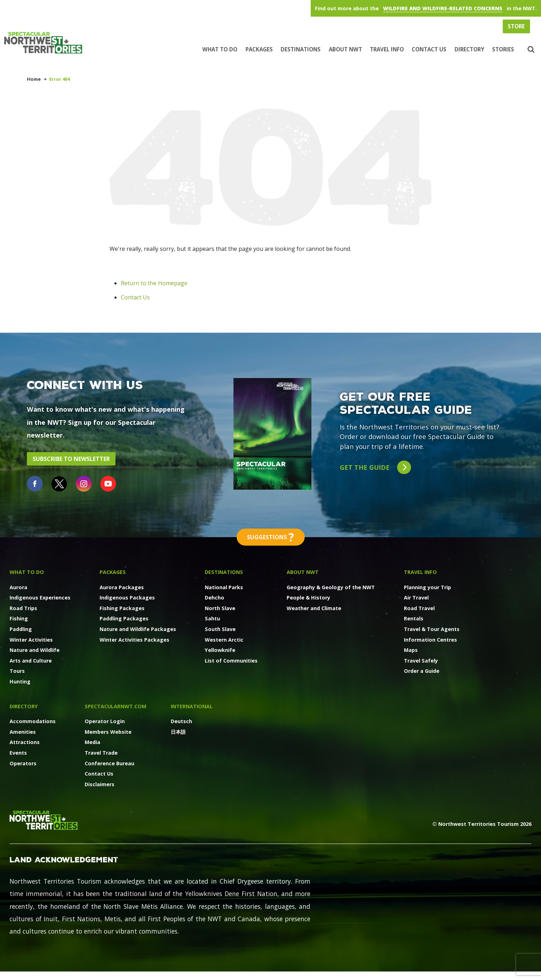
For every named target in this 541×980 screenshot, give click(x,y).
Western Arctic (224, 640)
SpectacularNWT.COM (115, 706)
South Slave (220, 629)
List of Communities (231, 661)
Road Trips (23, 608)
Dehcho (215, 598)
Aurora (18, 587)
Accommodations (33, 721)
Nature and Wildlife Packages (138, 629)
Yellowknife (220, 650)
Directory (469, 49)
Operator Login (105, 721)
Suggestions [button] (271, 537)
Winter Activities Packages (134, 640)
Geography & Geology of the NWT (331, 587)
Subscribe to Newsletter (71, 459)
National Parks (224, 587)
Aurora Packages (122, 587)
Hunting (20, 682)
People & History (308, 598)
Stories (503, 49)
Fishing (19, 618)
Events (18, 753)
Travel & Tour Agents (432, 629)
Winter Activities (31, 640)
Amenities (23, 732)
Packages (259, 49)
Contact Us (429, 49)
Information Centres (430, 640)
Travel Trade (101, 753)
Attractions (25, 742)
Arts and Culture (31, 661)
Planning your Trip (427, 587)
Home (34, 79)
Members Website (108, 732)
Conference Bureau (109, 763)
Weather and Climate (314, 608)
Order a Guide (422, 671)
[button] (530, 50)
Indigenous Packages (127, 598)
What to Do (220, 49)
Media (92, 742)
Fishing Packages (122, 608)
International (192, 706)
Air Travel (416, 598)
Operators (23, 763)
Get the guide (375, 468)
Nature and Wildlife (35, 650)
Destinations (301, 49)
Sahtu (212, 618)
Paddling (21, 629)
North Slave (220, 608)
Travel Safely (421, 661)
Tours (17, 671)
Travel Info (387, 49)
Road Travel (419, 608)
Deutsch (181, 721)
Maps (411, 650)
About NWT (345, 49)
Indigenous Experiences (40, 598)
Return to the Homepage (154, 283)
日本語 (178, 732)
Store (516, 26)
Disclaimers (100, 784)
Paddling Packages (124, 618)
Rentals (414, 618)
